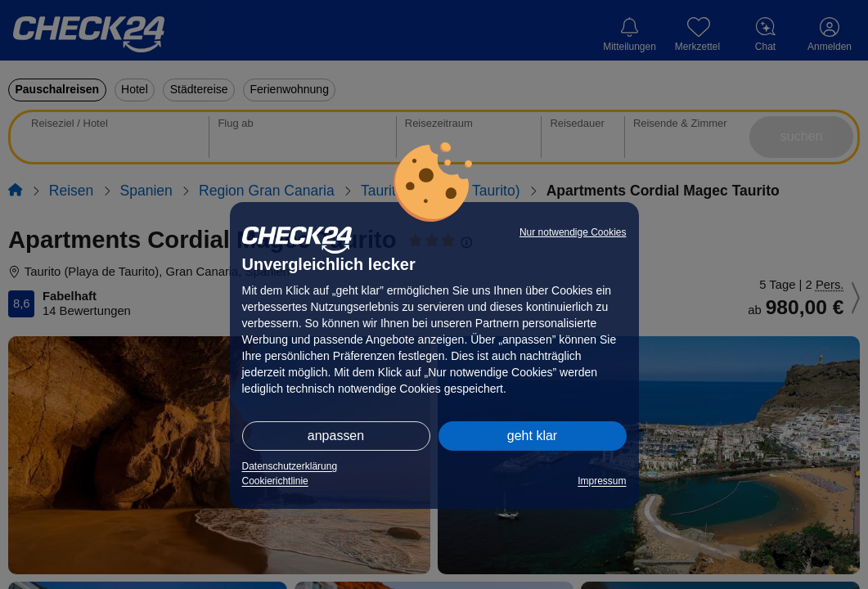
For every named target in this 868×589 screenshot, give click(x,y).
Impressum (602, 481)
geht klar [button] (532, 436)
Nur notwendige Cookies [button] (573, 232)
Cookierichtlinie (275, 481)
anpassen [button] (336, 436)
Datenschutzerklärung (290, 466)
